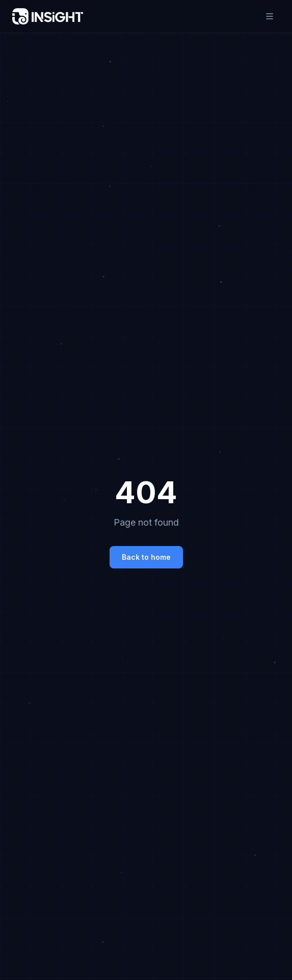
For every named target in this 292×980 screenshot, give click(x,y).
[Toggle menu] (270, 16)
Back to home (146, 557)
